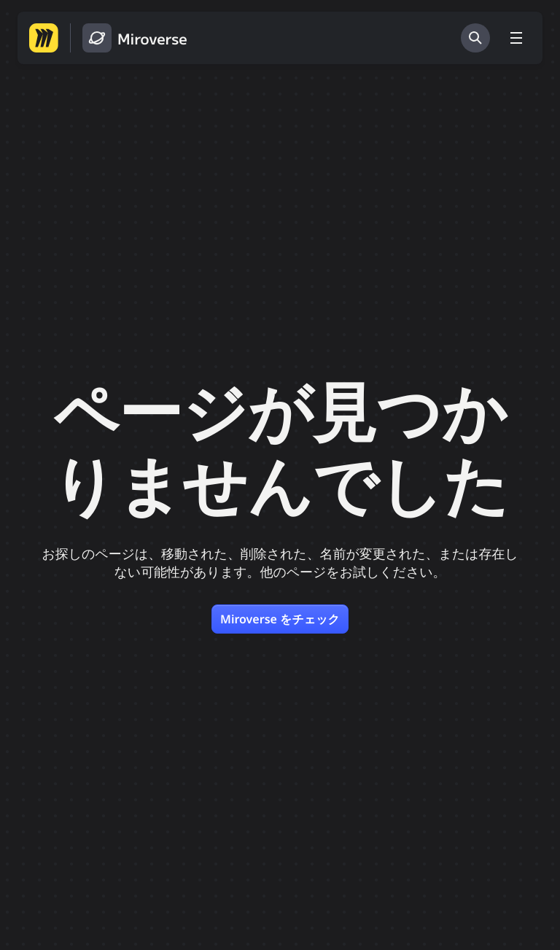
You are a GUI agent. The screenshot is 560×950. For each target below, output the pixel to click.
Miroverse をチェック (280, 619)
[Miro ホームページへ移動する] (44, 38)
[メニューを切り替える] (516, 38)
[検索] (475, 38)
